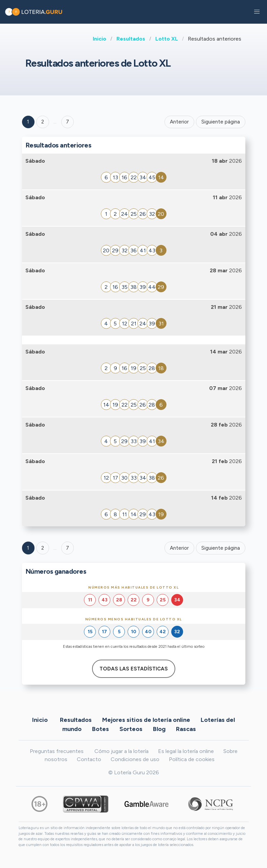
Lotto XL (167, 39)
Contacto (89, 759)
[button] (257, 12)
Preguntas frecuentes (57, 751)
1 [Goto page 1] (28, 122)
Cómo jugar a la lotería (121, 751)
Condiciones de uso (135, 759)
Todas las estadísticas (134, 669)
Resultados (131, 39)
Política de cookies (192, 759)
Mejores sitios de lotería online (146, 719)
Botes (101, 729)
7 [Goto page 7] (68, 548)
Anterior (179, 122)
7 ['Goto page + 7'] (68, 122)
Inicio (99, 39)
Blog (159, 729)
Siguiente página (221, 122)
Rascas (186, 729)
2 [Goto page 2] (43, 122)
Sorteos (131, 729)
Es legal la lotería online (186, 751)
